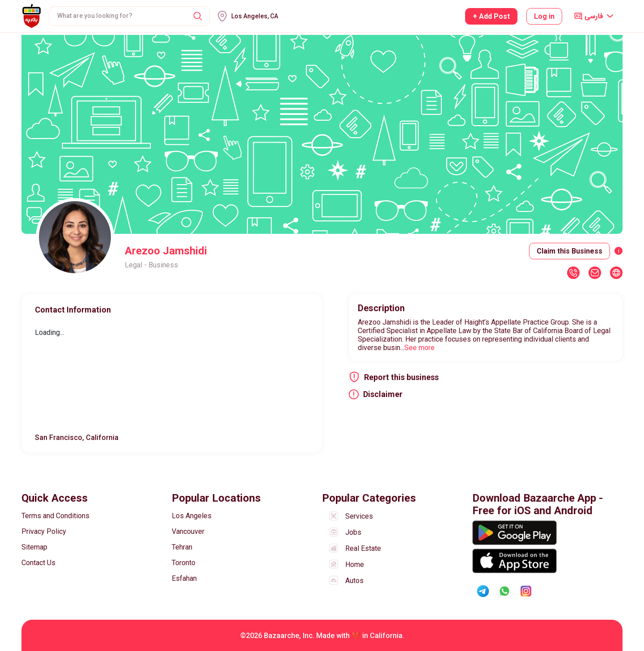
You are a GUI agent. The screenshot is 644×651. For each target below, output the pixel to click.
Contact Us (38, 563)
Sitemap (34, 547)
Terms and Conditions (55, 516)
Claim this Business (570, 251)
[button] (198, 16)
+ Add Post (491, 16)
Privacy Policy (44, 531)
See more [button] (419, 348)
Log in (544, 16)
